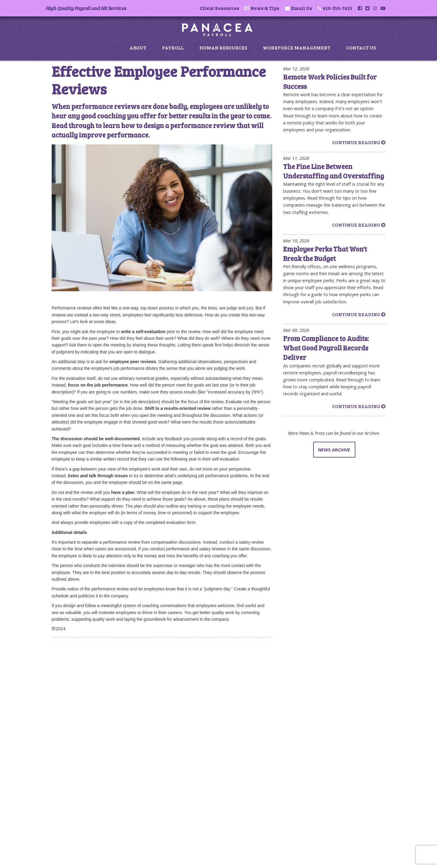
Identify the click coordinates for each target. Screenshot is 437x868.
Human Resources (223, 47)
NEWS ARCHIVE (334, 450)
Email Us (301, 8)
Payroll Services (74, 668)
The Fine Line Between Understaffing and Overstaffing (334, 171)
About (138, 47)
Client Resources (219, 8)
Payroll (173, 47)
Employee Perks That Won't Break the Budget (325, 253)
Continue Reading (359, 142)
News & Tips (265, 8)
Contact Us (361, 47)
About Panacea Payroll (80, 662)
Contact (67, 694)
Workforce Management (297, 47)
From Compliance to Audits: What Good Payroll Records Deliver (326, 348)
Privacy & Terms (74, 701)
